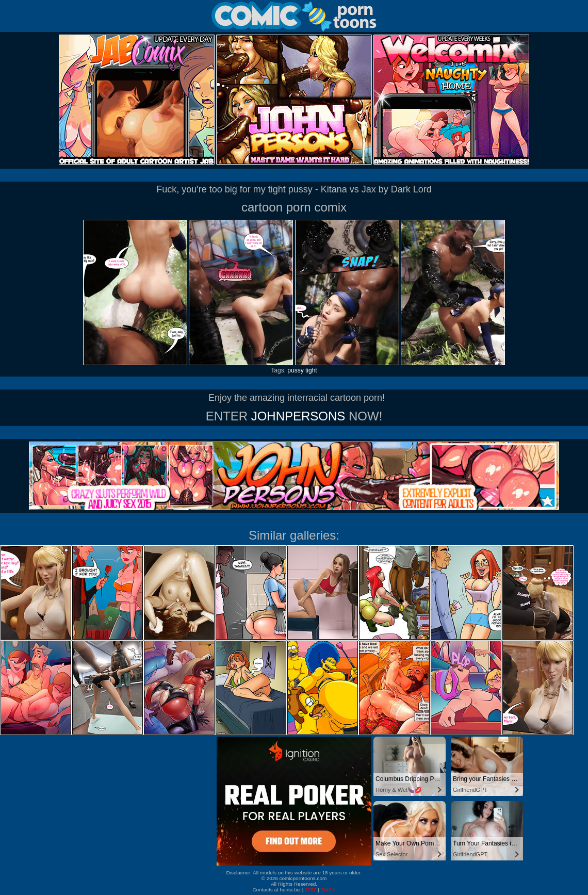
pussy (295, 370)
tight (311, 370)
